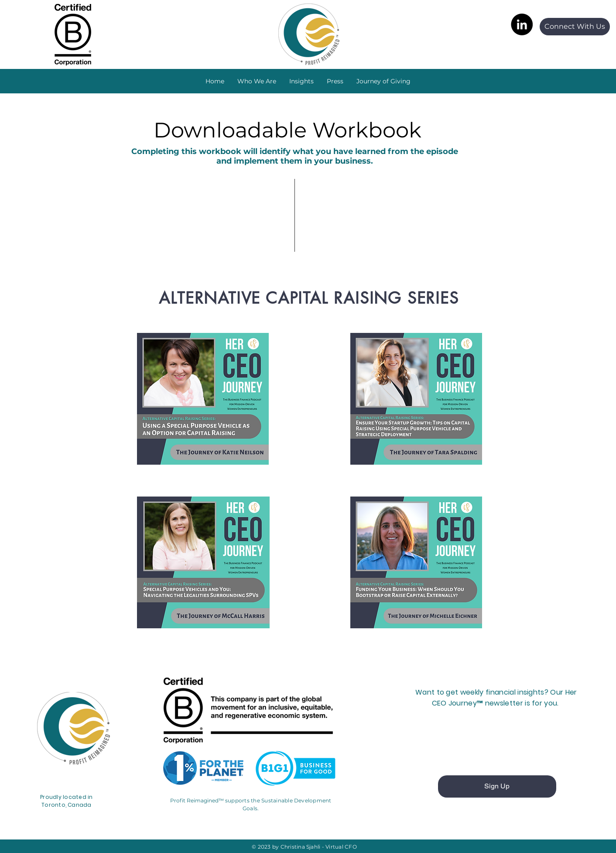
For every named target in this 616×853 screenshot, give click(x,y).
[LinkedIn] (522, 24)
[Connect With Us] (575, 27)
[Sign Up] (497, 786)
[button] (301, 81)
